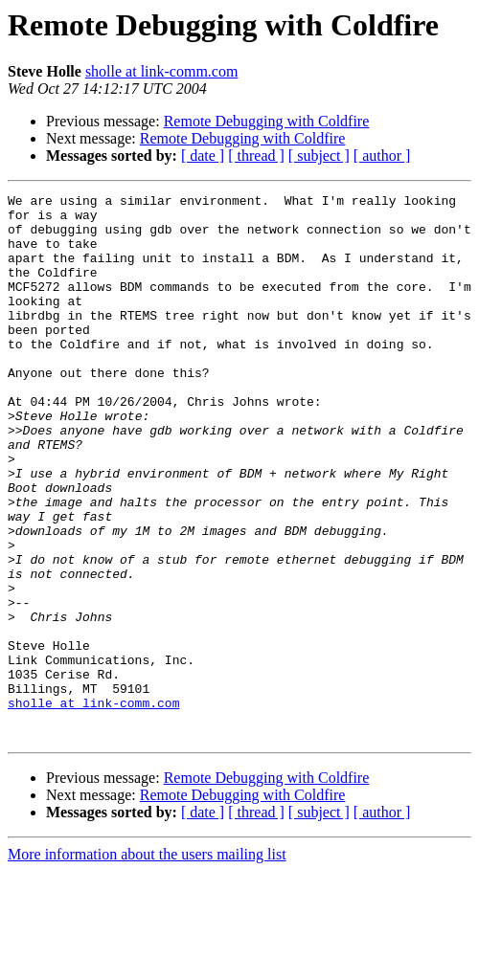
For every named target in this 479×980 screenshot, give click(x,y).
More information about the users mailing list (147, 963)
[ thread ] (256, 156)
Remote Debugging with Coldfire (267, 121)
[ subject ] (319, 156)
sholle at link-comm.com (162, 71)
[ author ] (382, 156)
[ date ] (203, 156)
